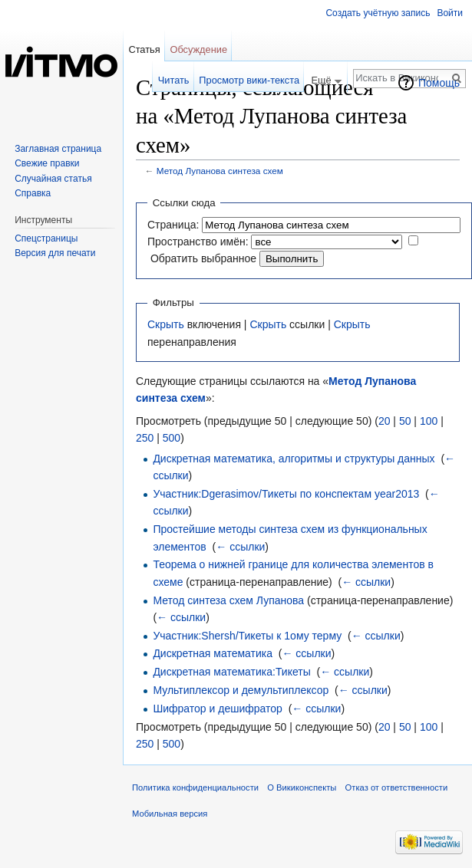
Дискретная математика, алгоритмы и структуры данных (294, 459)
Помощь (439, 83)
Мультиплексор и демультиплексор (241, 690)
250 (145, 438)
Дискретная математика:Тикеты (231, 672)
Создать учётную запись (378, 13)
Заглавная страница (58, 149)
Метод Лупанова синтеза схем (220, 171)
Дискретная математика (213, 653)
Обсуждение (198, 49)
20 (385, 421)
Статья (144, 49)
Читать (174, 80)
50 (405, 421)
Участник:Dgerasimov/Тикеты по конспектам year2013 (286, 494)
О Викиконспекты (302, 787)
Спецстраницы (46, 238)
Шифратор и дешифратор (217, 709)
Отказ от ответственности (397, 787)
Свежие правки (47, 163)
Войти (450, 13)
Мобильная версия (170, 814)
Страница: (173, 225)
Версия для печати (55, 253)
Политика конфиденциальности (195, 787)
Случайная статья (53, 179)
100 (429, 421)
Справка (33, 193)
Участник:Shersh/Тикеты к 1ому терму (247, 636)
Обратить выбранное (203, 258)
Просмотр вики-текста (249, 80)
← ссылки (240, 547)
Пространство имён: (198, 242)
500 (172, 438)
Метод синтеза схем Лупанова (228, 600)
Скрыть (166, 324)
